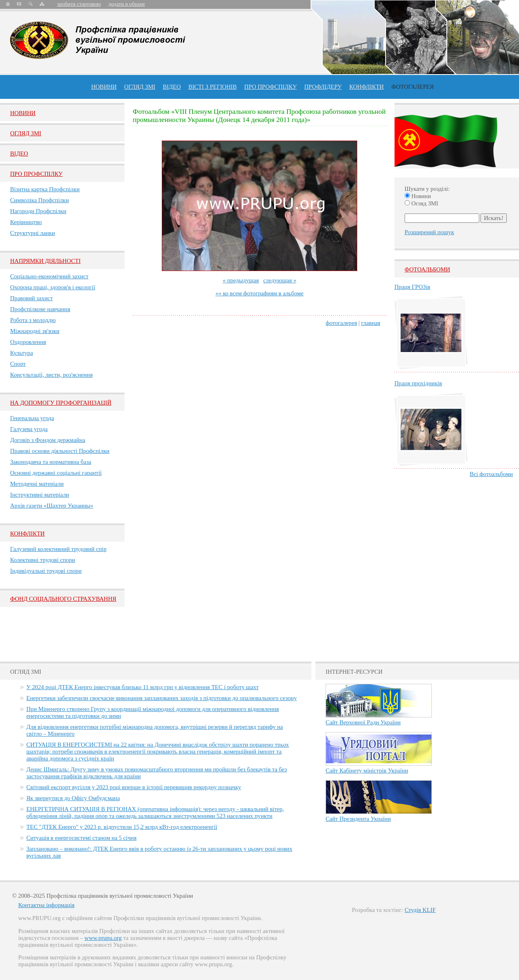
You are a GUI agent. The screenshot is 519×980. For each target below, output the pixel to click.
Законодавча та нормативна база (51, 462)
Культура (21, 353)
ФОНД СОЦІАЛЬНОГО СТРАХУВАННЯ (63, 599)
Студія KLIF (420, 910)
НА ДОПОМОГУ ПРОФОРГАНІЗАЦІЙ (61, 403)
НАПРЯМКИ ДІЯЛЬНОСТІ (45, 261)
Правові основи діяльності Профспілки (60, 451)
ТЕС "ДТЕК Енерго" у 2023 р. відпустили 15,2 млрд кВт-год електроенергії (122, 827)
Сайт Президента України (358, 819)
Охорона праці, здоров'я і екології (53, 287)
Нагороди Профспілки (38, 211)
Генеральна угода (32, 418)
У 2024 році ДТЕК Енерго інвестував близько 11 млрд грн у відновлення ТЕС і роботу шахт (143, 687)
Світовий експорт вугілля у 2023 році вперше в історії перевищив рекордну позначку (134, 787)
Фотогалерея (413, 87)
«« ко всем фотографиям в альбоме (259, 293)
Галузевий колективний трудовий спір (58, 549)
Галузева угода (29, 429)
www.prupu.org (103, 938)
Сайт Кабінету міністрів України (367, 771)
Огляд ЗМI (26, 133)
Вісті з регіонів (212, 87)
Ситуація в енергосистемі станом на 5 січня (81, 838)
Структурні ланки (33, 233)
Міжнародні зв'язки (35, 331)
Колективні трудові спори (43, 560)
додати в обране (127, 4)
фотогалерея (341, 323)
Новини (104, 87)
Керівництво (26, 222)
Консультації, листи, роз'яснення (51, 375)
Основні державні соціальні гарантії (56, 473)
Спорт (18, 364)
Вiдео (19, 154)
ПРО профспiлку (270, 87)
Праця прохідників (418, 383)
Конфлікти (27, 534)
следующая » (280, 280)
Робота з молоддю (33, 320)
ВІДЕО (172, 87)
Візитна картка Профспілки (45, 189)
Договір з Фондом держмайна (48, 440)
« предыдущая (241, 280)
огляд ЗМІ (140, 87)
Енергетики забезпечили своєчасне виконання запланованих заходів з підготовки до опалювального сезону (162, 698)
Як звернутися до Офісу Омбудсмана (73, 798)
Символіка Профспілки (40, 200)
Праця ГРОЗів (412, 287)
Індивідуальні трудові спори (46, 571)
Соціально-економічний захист (49, 276)
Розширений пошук (429, 232)
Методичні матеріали (37, 484)
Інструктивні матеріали (40, 495)
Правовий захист (31, 298)
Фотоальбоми (427, 269)
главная (371, 323)
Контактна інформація (46, 905)
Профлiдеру (323, 87)
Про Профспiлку (36, 174)
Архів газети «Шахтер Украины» (52, 506)
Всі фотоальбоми (491, 474)
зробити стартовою (79, 4)
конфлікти (366, 87)
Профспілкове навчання (40, 309)
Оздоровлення (28, 342)
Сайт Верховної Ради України (363, 722)
